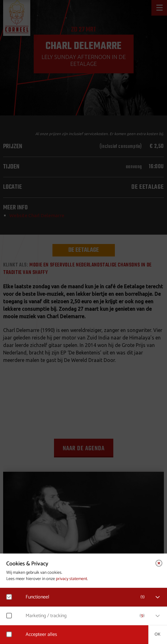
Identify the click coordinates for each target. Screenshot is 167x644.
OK (157, 634)
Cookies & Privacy (27, 564)
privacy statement (71, 579)
